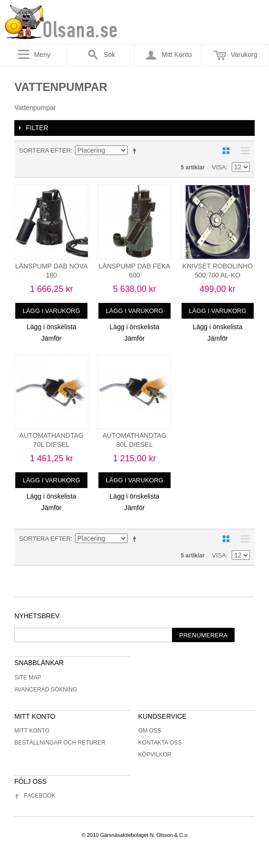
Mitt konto (32, 731)
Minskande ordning (136, 151)
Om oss (150, 731)
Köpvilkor (155, 755)
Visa (219, 167)
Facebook (35, 796)
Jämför (51, 338)
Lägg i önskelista (51, 327)
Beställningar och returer (60, 743)
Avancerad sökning (46, 690)
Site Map (28, 678)
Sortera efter (45, 150)
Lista (243, 151)
